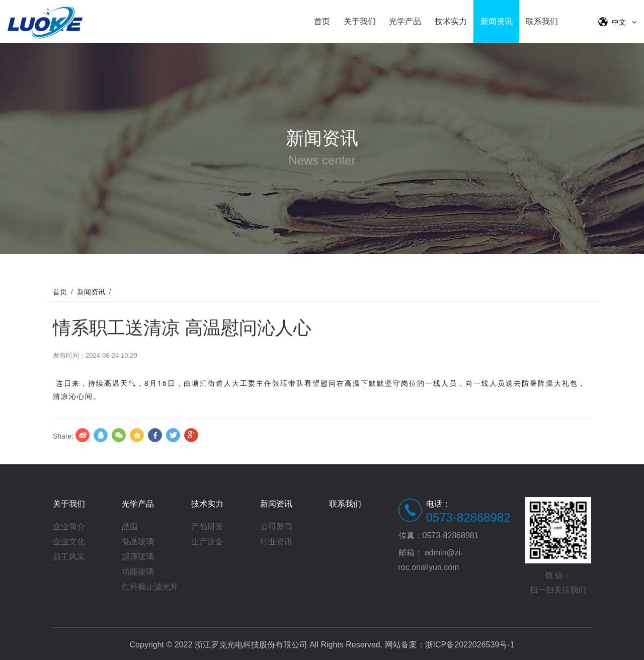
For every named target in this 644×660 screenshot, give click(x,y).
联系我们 (542, 21)
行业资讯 (276, 542)
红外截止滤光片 (150, 587)
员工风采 (69, 557)
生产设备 (207, 542)
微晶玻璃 (138, 542)
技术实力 (451, 21)
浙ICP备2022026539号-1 (470, 645)
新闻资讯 (497, 21)
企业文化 (69, 542)
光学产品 (405, 21)
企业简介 (69, 526)
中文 (617, 22)
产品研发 (207, 526)
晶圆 (130, 526)
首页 (322, 21)
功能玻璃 (138, 572)
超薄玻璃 (138, 557)
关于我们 (360, 21)
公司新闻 (276, 526)
